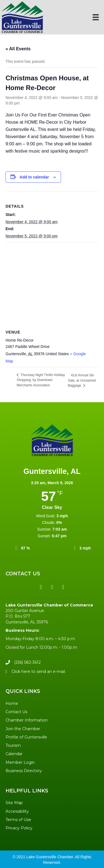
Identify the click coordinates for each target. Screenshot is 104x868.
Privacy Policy (19, 828)
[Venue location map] (52, 283)
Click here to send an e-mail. (39, 671)
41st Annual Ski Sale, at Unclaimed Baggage (82, 380)
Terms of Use (18, 820)
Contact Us (16, 712)
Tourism (13, 745)
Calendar (14, 754)
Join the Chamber (23, 729)
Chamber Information (27, 720)
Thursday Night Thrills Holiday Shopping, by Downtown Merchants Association (41, 380)
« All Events (18, 49)
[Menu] (96, 17)
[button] (41, 587)
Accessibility (17, 811)
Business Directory (24, 771)
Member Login (20, 762)
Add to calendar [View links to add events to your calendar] (34, 177)
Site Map (14, 803)
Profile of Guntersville (26, 737)
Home (12, 703)
